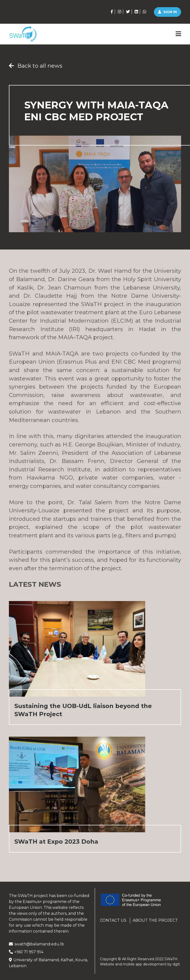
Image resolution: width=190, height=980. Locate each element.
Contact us (113, 920)
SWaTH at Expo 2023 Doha (56, 842)
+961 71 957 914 (26, 952)
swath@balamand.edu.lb (36, 944)
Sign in (167, 12)
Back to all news (36, 66)
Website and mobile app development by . (140, 964)
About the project (155, 920)
